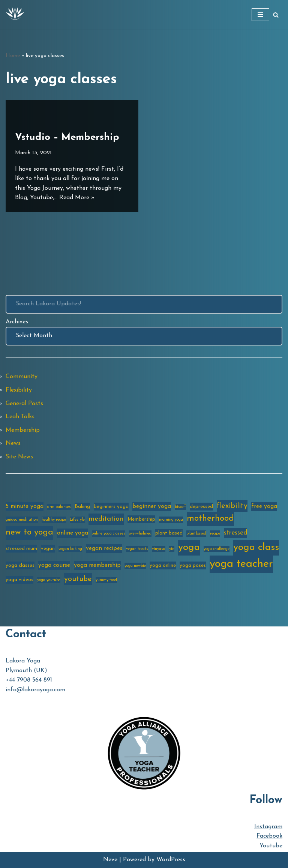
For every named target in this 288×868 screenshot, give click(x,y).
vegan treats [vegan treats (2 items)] (137, 549)
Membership (23, 430)
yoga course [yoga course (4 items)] (54, 565)
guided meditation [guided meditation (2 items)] (22, 520)
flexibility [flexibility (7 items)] (232, 506)
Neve (110, 860)
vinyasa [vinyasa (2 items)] (159, 549)
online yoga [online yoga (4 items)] (73, 533)
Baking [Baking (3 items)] (82, 507)
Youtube (271, 846)
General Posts (24, 404)
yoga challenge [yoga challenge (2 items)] (217, 549)
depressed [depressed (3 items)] (201, 507)
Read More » (77, 198)
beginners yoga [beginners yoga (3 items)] (111, 507)
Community (22, 377)
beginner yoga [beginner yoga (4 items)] (152, 506)
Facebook (269, 836)
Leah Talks (20, 417)
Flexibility (19, 390)
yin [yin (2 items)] (172, 549)
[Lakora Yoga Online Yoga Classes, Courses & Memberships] (15, 15)
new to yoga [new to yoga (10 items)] (29, 532)
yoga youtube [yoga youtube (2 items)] (49, 580)
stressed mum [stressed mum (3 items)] (21, 549)
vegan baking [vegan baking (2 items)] (70, 549)
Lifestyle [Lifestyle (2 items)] (77, 520)
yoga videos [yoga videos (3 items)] (19, 580)
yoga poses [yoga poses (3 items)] (193, 565)
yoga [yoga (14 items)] (189, 547)
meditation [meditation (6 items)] (106, 519)
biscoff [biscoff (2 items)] (180, 507)
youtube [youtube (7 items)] (78, 579)
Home (13, 56)
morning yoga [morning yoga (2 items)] (171, 520)
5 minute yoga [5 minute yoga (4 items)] (25, 506)
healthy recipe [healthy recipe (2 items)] (54, 520)
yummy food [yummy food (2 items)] (106, 580)
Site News (19, 457)
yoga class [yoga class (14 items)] (256, 547)
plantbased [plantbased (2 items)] (196, 534)
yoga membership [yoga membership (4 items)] (97, 565)
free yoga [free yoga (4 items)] (264, 506)
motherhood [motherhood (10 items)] (210, 519)
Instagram (268, 827)
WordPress (171, 860)
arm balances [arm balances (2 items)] (59, 507)
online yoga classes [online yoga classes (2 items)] (109, 534)
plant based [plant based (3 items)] (169, 533)
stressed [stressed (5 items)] (235, 533)
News (13, 443)
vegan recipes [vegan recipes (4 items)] (104, 548)
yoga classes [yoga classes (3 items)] (20, 565)
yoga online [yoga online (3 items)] (163, 565)
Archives (17, 322)
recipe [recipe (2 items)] (215, 534)
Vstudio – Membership (67, 137)
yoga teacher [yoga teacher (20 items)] (241, 564)
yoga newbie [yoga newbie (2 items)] (135, 566)
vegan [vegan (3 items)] (48, 549)
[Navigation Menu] (260, 15)
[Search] (276, 15)
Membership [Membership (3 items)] (141, 519)
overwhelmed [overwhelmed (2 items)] (140, 534)
